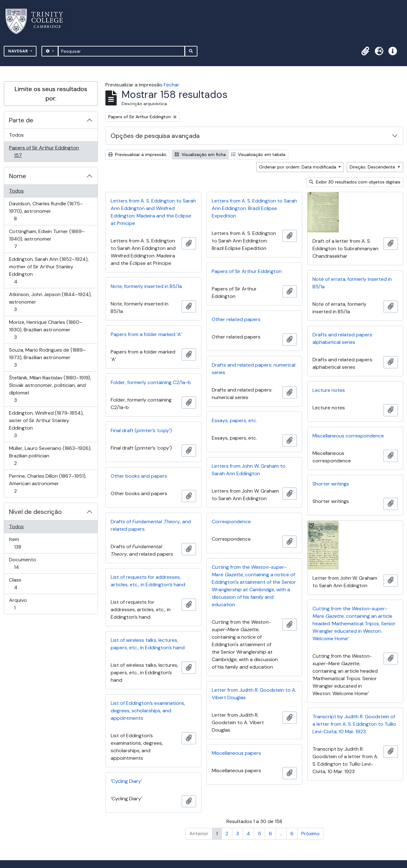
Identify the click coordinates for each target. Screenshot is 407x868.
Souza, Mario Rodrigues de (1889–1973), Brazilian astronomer (47, 357)
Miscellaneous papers (236, 753)
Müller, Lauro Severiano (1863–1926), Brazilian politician (50, 456)
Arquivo (24, 604)
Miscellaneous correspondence (348, 436)
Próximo (310, 834)
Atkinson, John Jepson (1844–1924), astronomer (50, 302)
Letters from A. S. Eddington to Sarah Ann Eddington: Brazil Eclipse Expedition (254, 208)
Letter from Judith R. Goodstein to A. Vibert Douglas (254, 694)
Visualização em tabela (258, 154)
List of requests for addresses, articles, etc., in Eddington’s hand (148, 581)
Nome (18, 176)
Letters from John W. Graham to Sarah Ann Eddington (249, 470)
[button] (365, 51)
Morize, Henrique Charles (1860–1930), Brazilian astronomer (46, 330)
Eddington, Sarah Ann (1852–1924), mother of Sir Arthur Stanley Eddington (49, 270)
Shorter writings (331, 484)
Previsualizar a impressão (137, 154)
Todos (16, 135)
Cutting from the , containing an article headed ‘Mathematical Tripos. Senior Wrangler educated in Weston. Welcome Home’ (354, 624)
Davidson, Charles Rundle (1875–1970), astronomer (46, 211)
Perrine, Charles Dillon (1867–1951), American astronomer (48, 483)
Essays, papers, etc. (234, 420)
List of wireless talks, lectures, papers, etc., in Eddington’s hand (148, 644)
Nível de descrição (35, 512)
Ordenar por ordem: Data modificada (298, 167)
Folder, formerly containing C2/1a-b (151, 382)
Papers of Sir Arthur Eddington (44, 151)
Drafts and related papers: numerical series (254, 369)
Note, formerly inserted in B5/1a (146, 286)
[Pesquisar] (121, 51)
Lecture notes (329, 390)
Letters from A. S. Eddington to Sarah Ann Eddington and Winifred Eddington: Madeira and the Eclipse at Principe (153, 212)
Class (24, 584)
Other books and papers (139, 476)
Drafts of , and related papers (151, 525)
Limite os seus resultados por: (51, 94)
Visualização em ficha (200, 154)
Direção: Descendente (373, 167)
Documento (25, 563)
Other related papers (236, 319)
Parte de (21, 120)
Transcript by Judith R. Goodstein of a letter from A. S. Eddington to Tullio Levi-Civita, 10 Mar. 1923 (354, 724)
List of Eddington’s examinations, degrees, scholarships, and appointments (148, 711)
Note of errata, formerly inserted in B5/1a (352, 283)
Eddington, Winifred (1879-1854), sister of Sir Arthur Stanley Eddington (46, 424)
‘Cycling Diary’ (126, 781)
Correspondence (231, 522)
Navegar (19, 51)
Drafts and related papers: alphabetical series (343, 338)
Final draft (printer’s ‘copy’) (141, 430)
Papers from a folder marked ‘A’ (146, 334)
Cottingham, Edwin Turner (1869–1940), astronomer (47, 239)
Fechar (172, 85)
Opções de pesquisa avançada (155, 136)
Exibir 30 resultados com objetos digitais (355, 182)
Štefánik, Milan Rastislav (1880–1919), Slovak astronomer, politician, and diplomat (50, 389)
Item (26, 543)
